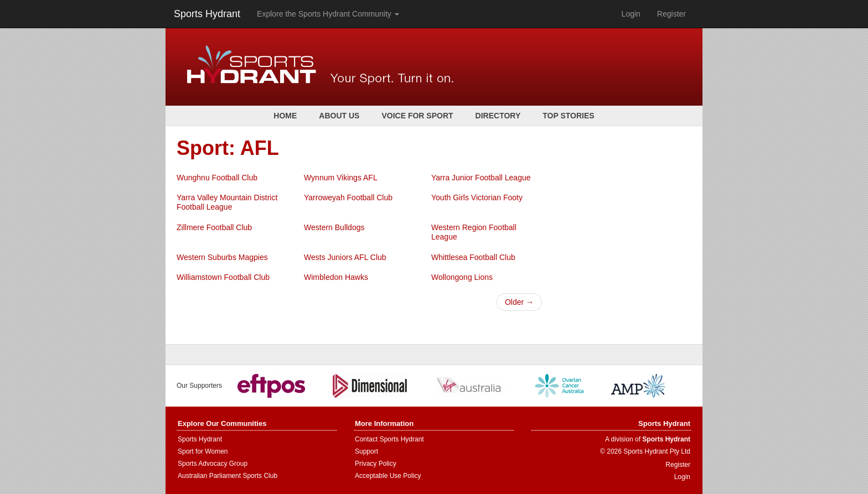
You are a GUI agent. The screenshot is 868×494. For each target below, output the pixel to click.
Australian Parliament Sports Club (228, 476)
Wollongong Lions (462, 277)
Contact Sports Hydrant (389, 439)
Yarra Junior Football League (481, 178)
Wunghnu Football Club (217, 178)
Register (671, 14)
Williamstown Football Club (223, 277)
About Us (339, 116)
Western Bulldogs (334, 227)
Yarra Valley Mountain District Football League (227, 202)
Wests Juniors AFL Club (345, 257)
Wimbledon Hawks (336, 277)
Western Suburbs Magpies (222, 257)
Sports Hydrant (207, 14)
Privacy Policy (376, 464)
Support (366, 451)
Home (285, 116)
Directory (498, 116)
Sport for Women (203, 451)
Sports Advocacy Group (213, 464)
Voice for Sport (417, 116)
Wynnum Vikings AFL (341, 178)
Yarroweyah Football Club (348, 197)
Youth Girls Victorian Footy (477, 197)
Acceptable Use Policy (388, 476)
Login (631, 14)
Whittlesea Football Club (473, 257)
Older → (519, 302)
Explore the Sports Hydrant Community (328, 14)
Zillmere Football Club (214, 227)
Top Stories (568, 116)
